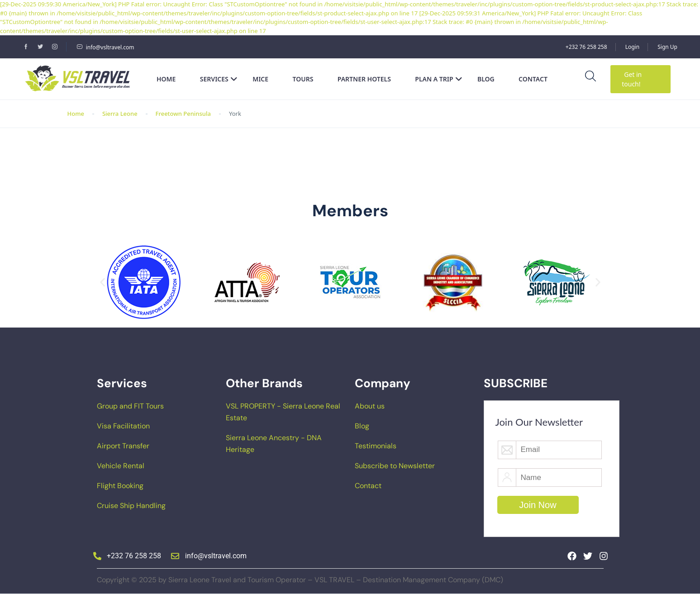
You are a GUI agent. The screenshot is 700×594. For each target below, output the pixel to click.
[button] (102, 283)
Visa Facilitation (123, 426)
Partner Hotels (364, 79)
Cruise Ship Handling (131, 506)
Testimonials (376, 446)
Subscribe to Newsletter (395, 466)
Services (219, 79)
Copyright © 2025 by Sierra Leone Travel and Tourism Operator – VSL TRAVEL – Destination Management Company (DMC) (300, 580)
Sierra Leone (120, 114)
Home (166, 79)
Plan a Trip (438, 79)
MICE (260, 79)
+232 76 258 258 (586, 47)
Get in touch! (632, 79)
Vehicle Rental (121, 466)
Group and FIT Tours (130, 406)
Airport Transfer (123, 446)
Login (632, 47)
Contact (533, 79)
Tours (303, 79)
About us (370, 406)
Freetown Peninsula (183, 114)
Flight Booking (120, 486)
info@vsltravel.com (105, 47)
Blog (486, 79)
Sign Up (667, 47)
